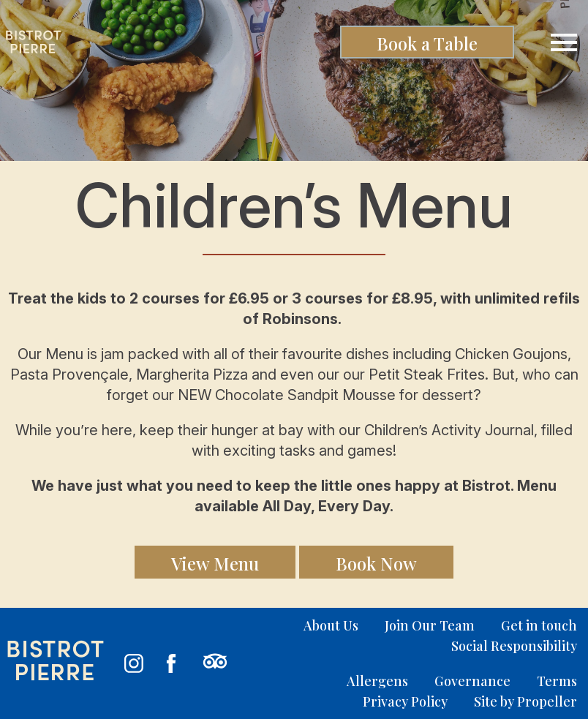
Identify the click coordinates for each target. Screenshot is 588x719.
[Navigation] (564, 42)
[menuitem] (318, 625)
